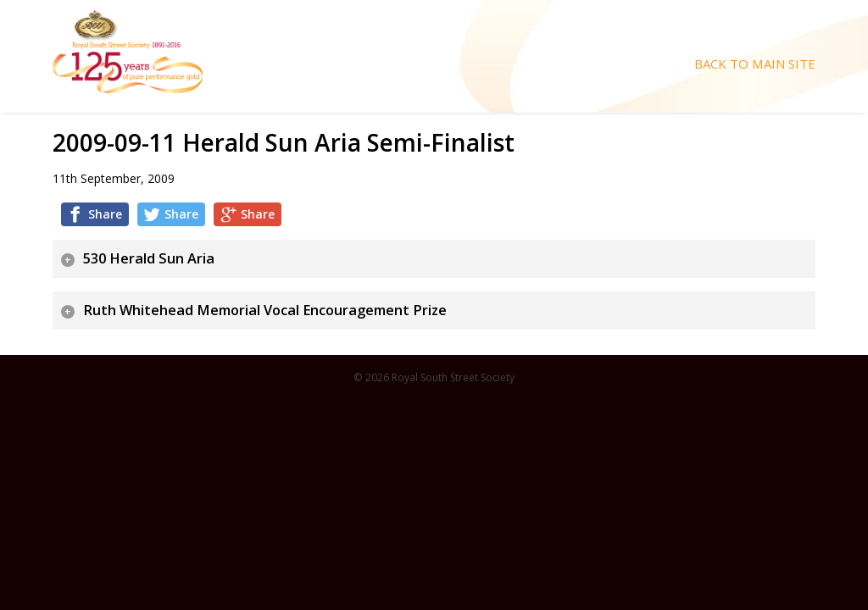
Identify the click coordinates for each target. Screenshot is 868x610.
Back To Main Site (755, 64)
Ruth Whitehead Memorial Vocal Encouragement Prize (265, 310)
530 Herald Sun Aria (149, 258)
